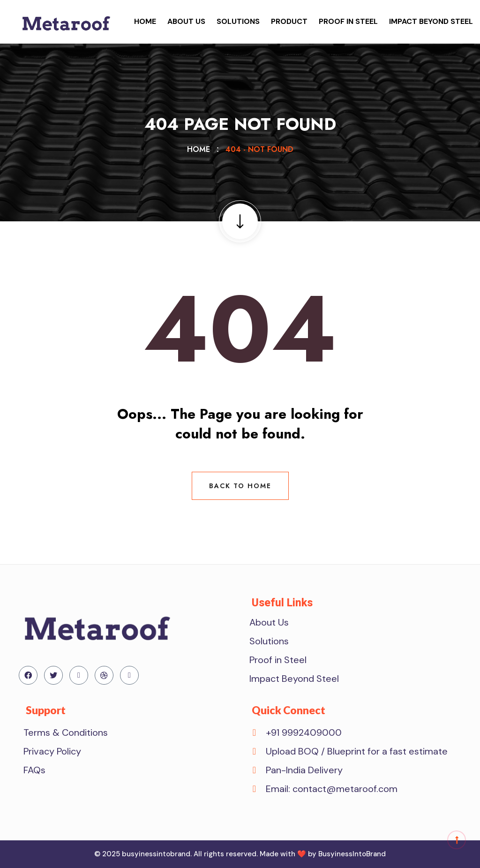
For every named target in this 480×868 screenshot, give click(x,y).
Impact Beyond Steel (431, 21)
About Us (186, 21)
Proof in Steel (348, 21)
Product (289, 21)
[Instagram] (129, 675)
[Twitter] (53, 675)
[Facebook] (28, 675)
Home (145, 21)
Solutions (238, 21)
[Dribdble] (104, 675)
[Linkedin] (79, 675)
